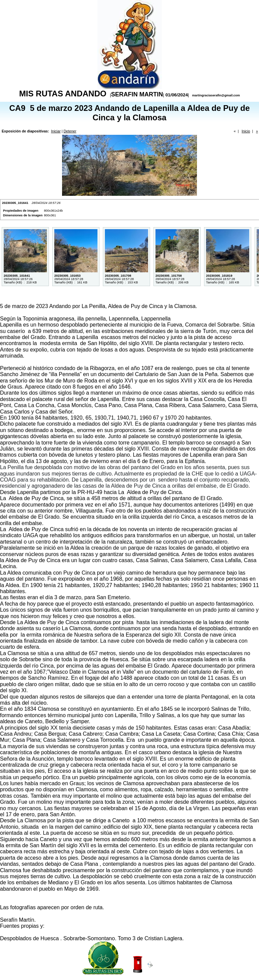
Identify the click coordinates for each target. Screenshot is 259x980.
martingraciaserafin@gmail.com (215, 95)
